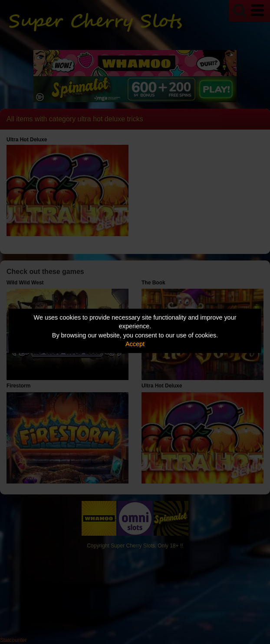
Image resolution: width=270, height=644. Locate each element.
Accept (135, 344)
